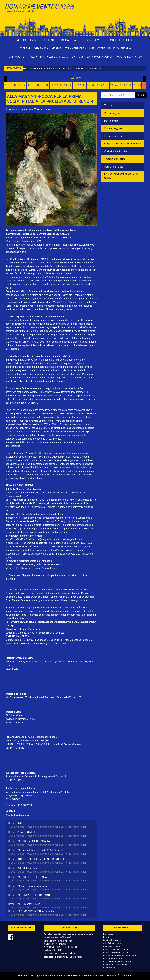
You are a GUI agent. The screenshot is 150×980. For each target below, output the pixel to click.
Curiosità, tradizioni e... (117, 151)
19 (89, 85)
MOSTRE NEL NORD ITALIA (116, 949)
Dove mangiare (112, 113)
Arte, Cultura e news (112, 943)
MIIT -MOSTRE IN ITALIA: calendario (120, 955)
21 (98, 85)
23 (107, 85)
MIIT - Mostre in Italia (113, 958)
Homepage (108, 934)
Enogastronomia (113, 136)
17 (79, 85)
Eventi (106, 937)
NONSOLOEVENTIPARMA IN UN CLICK (121, 176)
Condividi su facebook (17, 815)
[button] (35, 40)
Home (22, 40)
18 (84, 85)
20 (93, 85)
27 (126, 85)
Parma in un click (114, 167)
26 (121, 85)
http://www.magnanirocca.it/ (21, 796)
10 (47, 85)
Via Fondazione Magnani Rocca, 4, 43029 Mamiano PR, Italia (38, 792)
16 (75, 85)
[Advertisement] (111, 12)
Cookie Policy (76, 957)
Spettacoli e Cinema (112, 940)
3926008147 (58, 950)
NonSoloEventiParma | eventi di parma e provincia (39, 9)
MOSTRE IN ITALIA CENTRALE (117, 952)
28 (130, 85)
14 (66, 85)
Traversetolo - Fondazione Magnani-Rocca (28, 109)
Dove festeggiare (113, 128)
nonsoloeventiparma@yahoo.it (57, 937)
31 (144, 85)
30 (139, 85)
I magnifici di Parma (115, 159)
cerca (141, 95)
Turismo (109, 105)
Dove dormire (111, 121)
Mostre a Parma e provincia (96, 57)
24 (112, 85)
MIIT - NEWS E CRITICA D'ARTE (117, 961)
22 (103, 85)
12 (56, 85)
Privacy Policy (61, 957)
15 (70, 85)
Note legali (49, 957)
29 (135, 85)
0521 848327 (13, 799)
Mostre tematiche (111, 967)
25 (116, 85)
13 (61, 85)
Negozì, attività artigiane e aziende (123, 144)
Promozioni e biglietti (119, 40)
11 (52, 85)
